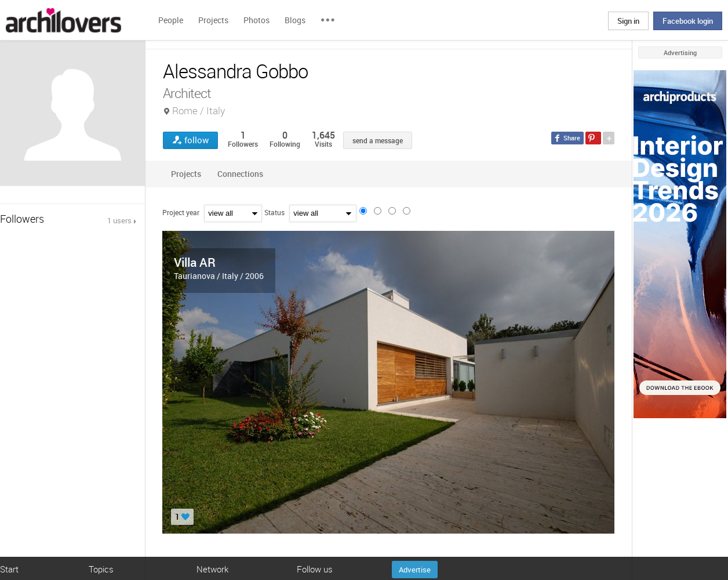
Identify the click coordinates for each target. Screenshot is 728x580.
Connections (240, 174)
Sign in (628, 21)
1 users (119, 220)
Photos (256, 20)
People (171, 20)
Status (274, 212)
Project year (181, 212)
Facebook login (688, 21)
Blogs (295, 20)
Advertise (415, 570)
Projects (213, 20)
